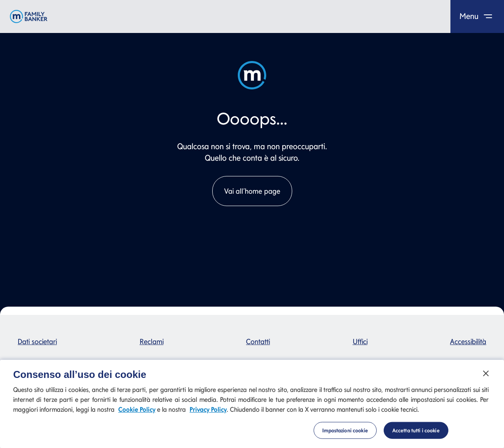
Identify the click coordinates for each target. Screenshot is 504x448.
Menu (477, 16)
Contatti (258, 341)
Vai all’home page (252, 191)
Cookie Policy (137, 414)
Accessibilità (468, 341)
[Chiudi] (486, 377)
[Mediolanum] (29, 16)
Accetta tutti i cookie (416, 434)
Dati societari (37, 341)
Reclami (152, 341)
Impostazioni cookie (345, 434)
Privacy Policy (208, 414)
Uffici (360, 341)
